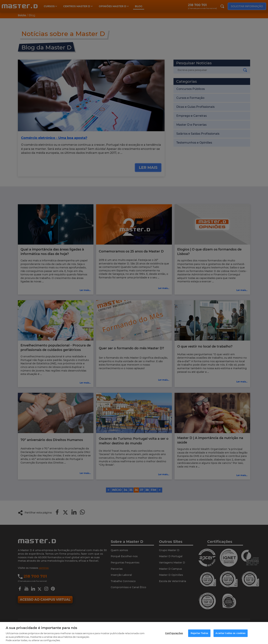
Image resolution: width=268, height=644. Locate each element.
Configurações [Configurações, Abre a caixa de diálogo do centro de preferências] (174, 633)
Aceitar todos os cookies (230, 633)
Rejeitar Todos (199, 633)
